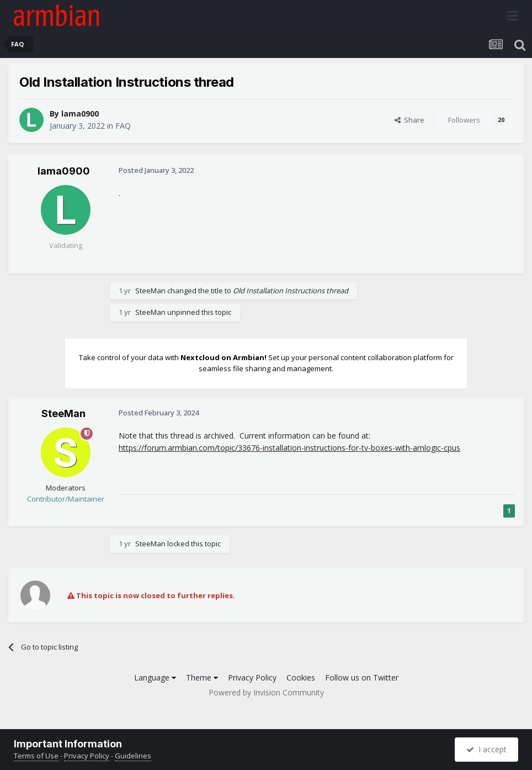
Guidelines (133, 756)
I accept (486, 749)
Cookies (301, 677)
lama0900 (80, 114)
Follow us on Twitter (362, 677)
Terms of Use (36, 756)
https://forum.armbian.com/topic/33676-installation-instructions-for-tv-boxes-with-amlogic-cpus (289, 448)
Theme (202, 677)
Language (155, 677)
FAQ (123, 126)
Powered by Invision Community (266, 692)
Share (409, 120)
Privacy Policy (252, 677)
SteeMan (150, 291)
